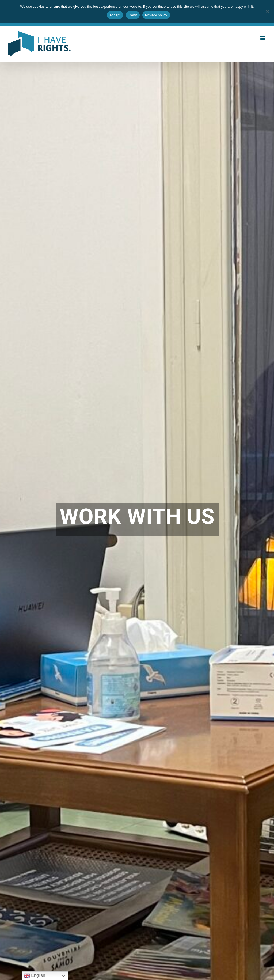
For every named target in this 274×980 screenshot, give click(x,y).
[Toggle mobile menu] (263, 38)
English (34, 976)
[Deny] (267, 12)
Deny (133, 15)
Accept (115, 15)
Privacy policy (156, 15)
